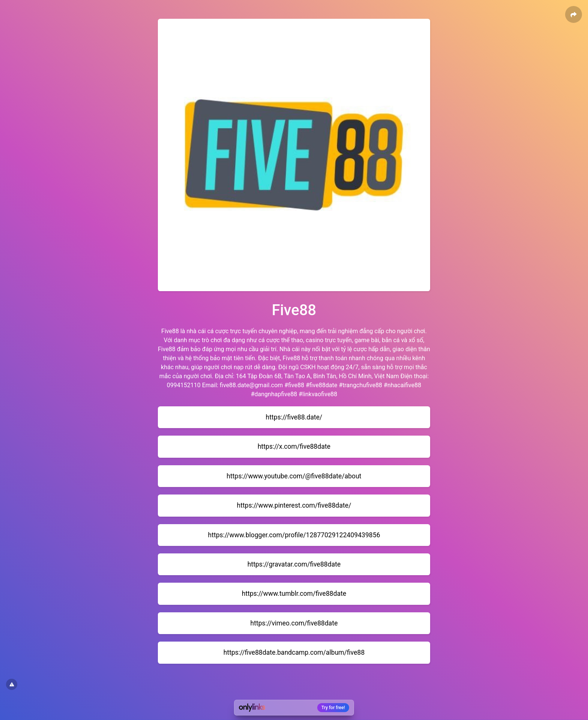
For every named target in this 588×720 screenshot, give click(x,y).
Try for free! (333, 708)
